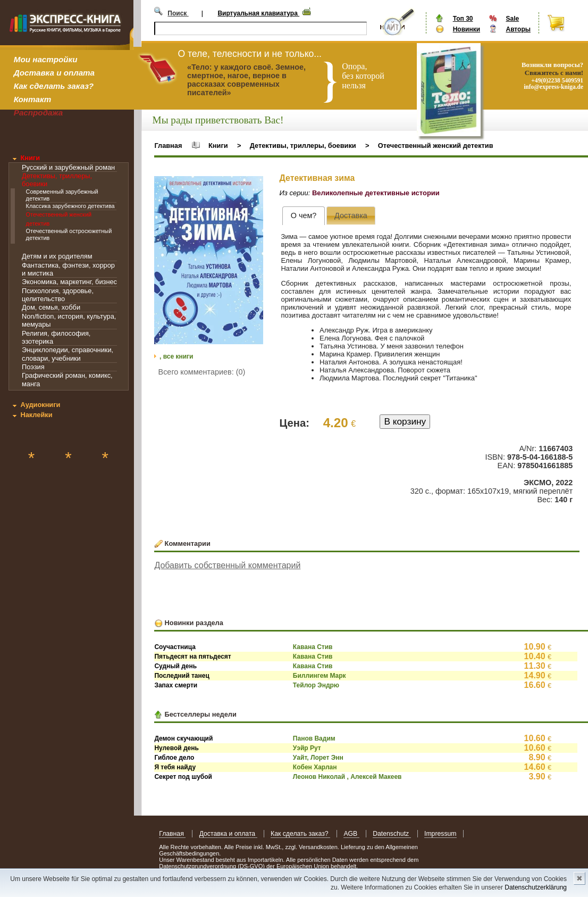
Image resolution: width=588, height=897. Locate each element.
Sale (512, 19)
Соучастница (175, 647)
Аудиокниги (40, 405)
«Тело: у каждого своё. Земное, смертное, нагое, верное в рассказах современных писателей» (246, 80)
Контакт (32, 99)
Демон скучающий (183, 738)
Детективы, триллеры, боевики (303, 146)
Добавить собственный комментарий (227, 565)
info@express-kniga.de (553, 87)
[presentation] (303, 216)
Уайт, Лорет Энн (318, 758)
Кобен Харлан (315, 767)
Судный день (175, 666)
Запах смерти (176, 685)
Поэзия (33, 367)
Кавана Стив (313, 647)
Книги (30, 158)
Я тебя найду (175, 767)
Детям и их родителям (57, 256)
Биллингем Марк (320, 676)
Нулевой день (177, 748)
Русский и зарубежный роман (68, 167)
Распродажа (39, 113)
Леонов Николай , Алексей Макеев (347, 777)
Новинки (467, 29)
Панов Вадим (314, 738)
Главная (168, 146)
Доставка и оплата (54, 73)
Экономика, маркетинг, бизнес (69, 282)
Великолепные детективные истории (376, 193)
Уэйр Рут (307, 748)
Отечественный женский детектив (436, 146)
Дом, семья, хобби (51, 307)
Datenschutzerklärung (536, 887)
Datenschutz (392, 834)
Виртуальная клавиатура (258, 13)
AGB (351, 834)
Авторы (518, 29)
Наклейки (36, 415)
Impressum (440, 834)
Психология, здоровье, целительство (58, 295)
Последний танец (182, 676)
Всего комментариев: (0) (202, 372)
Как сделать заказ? (54, 86)
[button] (254, 186)
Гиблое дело (174, 758)
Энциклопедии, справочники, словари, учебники (68, 354)
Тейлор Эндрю (316, 685)
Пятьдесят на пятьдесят (192, 657)
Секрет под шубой (183, 777)
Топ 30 (463, 19)
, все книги (176, 356)
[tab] (303, 216)
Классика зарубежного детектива (70, 206)
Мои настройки (46, 59)
